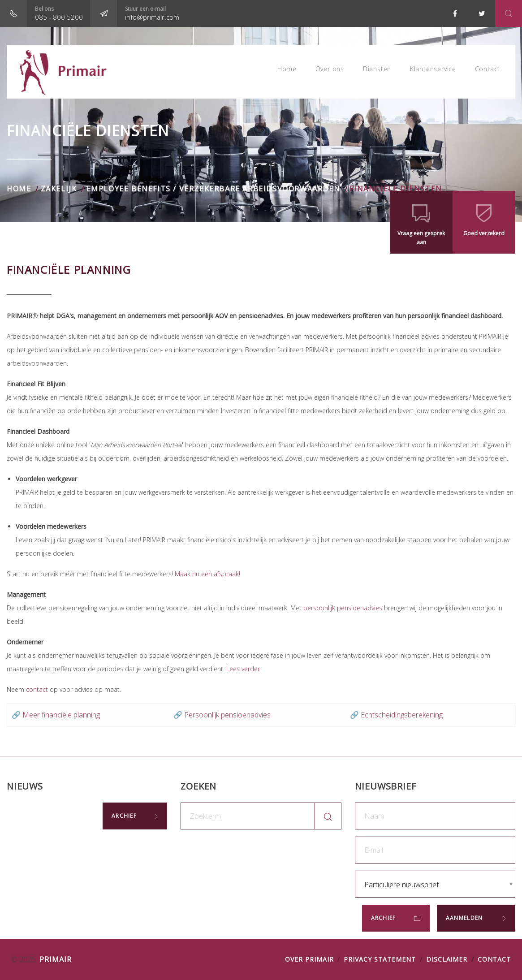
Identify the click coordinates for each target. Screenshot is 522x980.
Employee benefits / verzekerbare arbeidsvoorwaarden (214, 189)
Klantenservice (431, 71)
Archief (124, 816)
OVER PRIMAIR (309, 959)
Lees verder (243, 669)
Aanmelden (465, 918)
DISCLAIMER (447, 959)
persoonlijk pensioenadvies (343, 608)
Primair (54, 959)
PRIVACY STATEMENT (380, 959)
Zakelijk (59, 189)
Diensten (374, 71)
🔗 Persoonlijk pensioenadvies (222, 715)
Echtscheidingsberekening (402, 715)
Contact (487, 71)
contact (37, 689)
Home (282, 71)
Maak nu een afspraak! (207, 574)
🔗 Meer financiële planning (56, 715)
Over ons (326, 71)
